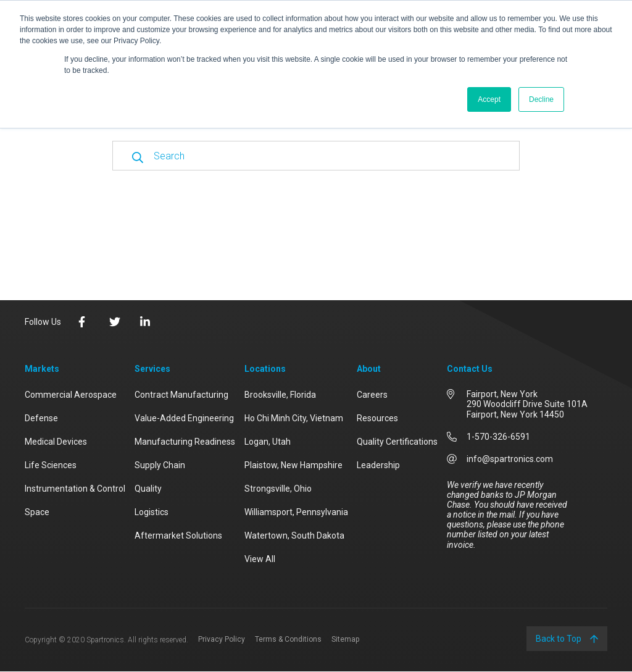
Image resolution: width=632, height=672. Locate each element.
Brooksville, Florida (280, 395)
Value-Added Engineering (184, 418)
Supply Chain (160, 465)
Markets (42, 369)
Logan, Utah (268, 442)
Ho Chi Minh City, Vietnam (294, 418)
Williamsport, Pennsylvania (296, 512)
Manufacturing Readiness (185, 442)
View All (260, 559)
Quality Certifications (397, 442)
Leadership (378, 465)
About (369, 369)
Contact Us (470, 369)
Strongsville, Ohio (278, 489)
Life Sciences (51, 465)
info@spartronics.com (510, 459)
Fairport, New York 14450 (515, 414)
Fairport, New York (502, 394)
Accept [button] (489, 99)
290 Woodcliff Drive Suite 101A (527, 404)
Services (152, 369)
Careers (372, 395)
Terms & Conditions (288, 639)
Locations (265, 369)
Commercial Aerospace (71, 395)
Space (37, 512)
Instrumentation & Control (75, 489)
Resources (377, 418)
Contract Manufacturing (181, 395)
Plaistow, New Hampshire (293, 465)
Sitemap (345, 639)
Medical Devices (56, 442)
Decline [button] (541, 99)
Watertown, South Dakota (294, 535)
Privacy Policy (222, 639)
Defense (41, 418)
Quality (148, 489)
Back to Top (567, 639)
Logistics (152, 512)
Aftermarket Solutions (178, 535)
